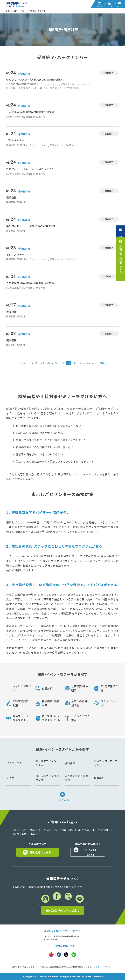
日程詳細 (25, 74)
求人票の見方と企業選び (76, 778)
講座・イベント (20, 11)
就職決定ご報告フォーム (121, 259)
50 (89, 363)
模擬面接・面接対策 (27, 84)
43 (56, 363)
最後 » (103, 363)
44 (62, 363)
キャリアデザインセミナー (47, 763)
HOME (9, 11)
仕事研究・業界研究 (80, 688)
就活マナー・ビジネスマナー (75, 84)
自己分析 (11, 84)
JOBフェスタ (14, 763)
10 (36, 363)
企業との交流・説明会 (80, 703)
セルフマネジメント (71, 88)
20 (42, 363)
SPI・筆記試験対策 (21, 703)
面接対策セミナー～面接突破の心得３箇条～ (32, 226)
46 (75, 363)
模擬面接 (11, 197)
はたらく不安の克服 (49, 88)
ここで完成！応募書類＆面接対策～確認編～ (31, 112)
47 (81, 363)
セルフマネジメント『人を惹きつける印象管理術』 (35, 80)
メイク (10, 778)
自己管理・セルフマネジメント (22, 88)
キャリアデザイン (22, 688)
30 (49, 363)
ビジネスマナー (15, 140)
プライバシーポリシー (103, 967)
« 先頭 (22, 363)
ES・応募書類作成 (15, 117)
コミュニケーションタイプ (47, 778)
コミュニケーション (49, 84)
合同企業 (70, 763)
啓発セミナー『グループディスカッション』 (31, 169)
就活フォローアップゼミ (106, 763)
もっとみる (62, 799)
